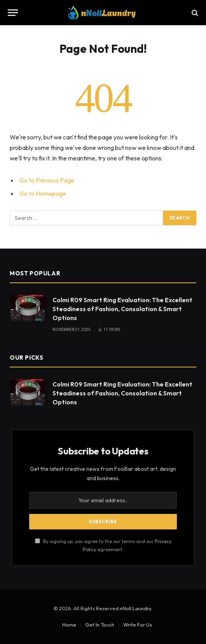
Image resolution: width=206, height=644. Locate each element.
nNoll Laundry (135, 608)
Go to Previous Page (47, 180)
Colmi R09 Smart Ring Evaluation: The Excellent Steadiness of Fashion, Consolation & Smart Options (122, 309)
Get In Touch (100, 625)
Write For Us (138, 625)
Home (69, 625)
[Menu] (13, 13)
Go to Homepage (43, 193)
